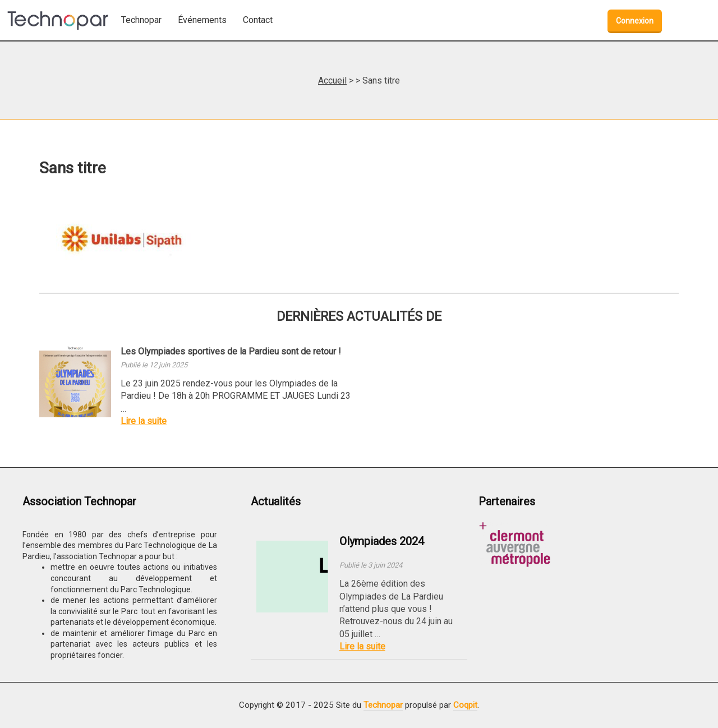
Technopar (383, 705)
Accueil (332, 80)
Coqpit (465, 705)
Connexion (635, 21)
